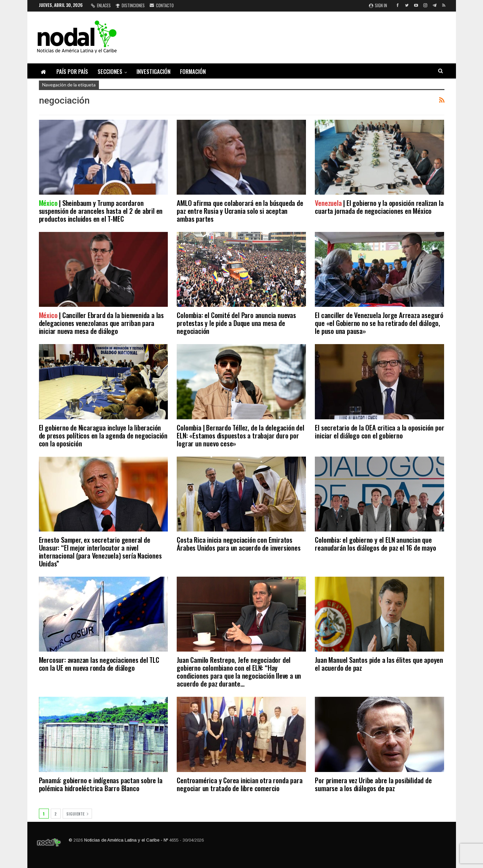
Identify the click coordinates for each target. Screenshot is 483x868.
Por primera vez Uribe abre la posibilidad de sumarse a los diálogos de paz (373, 784)
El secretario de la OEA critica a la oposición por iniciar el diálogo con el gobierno (379, 431)
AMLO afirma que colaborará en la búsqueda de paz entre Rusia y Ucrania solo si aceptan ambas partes (240, 211)
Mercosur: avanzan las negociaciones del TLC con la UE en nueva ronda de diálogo (99, 664)
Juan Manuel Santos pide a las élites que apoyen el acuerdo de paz (379, 664)
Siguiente (77, 814)
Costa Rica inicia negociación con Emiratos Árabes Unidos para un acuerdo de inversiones (239, 544)
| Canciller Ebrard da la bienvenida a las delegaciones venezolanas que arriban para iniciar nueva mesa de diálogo (101, 323)
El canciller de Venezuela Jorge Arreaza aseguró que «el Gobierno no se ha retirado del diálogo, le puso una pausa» (379, 323)
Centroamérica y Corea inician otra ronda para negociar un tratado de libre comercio (240, 784)
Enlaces (101, 5)
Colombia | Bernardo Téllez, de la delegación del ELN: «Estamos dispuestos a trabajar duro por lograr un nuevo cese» (240, 435)
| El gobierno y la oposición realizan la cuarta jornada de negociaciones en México (379, 207)
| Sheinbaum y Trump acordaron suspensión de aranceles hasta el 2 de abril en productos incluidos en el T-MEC (101, 211)
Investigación (153, 71)
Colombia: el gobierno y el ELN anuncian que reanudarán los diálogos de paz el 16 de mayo (375, 544)
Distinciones (130, 5)
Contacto (162, 5)
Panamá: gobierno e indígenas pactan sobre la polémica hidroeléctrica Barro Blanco (101, 784)
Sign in (378, 5)
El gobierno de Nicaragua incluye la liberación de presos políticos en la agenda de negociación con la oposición (103, 435)
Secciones (110, 71)
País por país (72, 71)
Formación (193, 71)
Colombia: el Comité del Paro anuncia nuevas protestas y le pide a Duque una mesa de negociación (236, 323)
